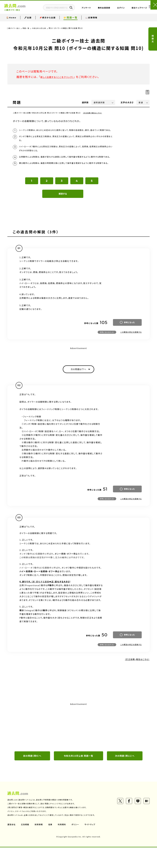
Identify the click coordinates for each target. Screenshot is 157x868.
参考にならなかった (107, 352)
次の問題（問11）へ (125, 776)
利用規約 (63, 845)
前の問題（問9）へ (32, 776)
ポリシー (77, 845)
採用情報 (40, 845)
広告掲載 (26, 845)
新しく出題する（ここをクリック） (60, 77)
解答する (63, 213)
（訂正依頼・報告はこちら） (93, 113)
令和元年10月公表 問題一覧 (78, 776)
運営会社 (12, 845)
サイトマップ (92, 845)
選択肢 (85, 102)
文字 (127, 102)
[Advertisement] (78, 747)
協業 (51, 845)
